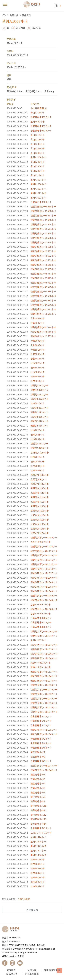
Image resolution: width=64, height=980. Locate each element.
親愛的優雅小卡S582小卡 (43, 336)
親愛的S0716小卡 (39, 412)
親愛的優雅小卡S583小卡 (43, 300)
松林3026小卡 (38, 367)
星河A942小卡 (38, 121)
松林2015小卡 (38, 457)
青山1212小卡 (38, 135)
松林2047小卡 (38, 461)
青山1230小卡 (38, 166)
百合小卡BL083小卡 (41, 613)
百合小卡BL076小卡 (41, 542)
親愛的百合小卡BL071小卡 (44, 645)
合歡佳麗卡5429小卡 (41, 725)
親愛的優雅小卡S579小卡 (43, 314)
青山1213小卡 (38, 139)
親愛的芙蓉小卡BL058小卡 (44, 685)
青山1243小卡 (38, 162)
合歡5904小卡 (38, 318)
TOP (59, 970)
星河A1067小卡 (38, 180)
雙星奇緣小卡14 (39, 824)
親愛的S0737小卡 (39, 443)
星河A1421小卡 (38, 846)
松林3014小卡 (38, 381)
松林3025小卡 (38, 363)
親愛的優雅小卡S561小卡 (43, 260)
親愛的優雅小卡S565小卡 (43, 269)
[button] (32, 99)
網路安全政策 (32, 974)
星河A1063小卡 (38, 189)
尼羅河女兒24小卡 (40, 452)
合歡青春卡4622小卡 (41, 126)
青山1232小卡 (38, 171)
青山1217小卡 (38, 175)
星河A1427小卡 (38, 850)
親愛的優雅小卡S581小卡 (43, 283)
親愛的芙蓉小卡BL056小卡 (44, 649)
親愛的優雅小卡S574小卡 (43, 327)
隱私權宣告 (12, 974)
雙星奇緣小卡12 (39, 815)
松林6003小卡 (38, 868)
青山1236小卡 (38, 144)
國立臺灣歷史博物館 (12, 929)
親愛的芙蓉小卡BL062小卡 (44, 676)
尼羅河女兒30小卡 (40, 506)
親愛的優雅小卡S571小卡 (43, 229)
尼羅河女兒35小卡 (40, 488)
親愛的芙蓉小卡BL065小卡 (44, 654)
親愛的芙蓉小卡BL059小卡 (44, 595)
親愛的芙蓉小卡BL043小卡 (44, 569)
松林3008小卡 (38, 372)
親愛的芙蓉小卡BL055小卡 (44, 537)
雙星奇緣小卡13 (39, 819)
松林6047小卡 (38, 864)
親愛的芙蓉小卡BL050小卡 (44, 555)
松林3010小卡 (38, 403)
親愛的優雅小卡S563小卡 (43, 251)
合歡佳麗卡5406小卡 (41, 721)
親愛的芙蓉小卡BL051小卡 (44, 730)
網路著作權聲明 (52, 970)
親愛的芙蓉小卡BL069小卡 (44, 578)
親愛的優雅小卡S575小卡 (43, 287)
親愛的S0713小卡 (39, 385)
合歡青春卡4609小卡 (41, 627)
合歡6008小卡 (38, 341)
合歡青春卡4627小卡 (41, 117)
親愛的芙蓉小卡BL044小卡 (44, 681)
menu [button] (5, 4)
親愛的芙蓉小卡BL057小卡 (44, 694)
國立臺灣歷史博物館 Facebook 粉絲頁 (5, 963)
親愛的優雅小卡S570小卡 (43, 265)
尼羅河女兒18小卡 (40, 520)
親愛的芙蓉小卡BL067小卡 (44, 631)
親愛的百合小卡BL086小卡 (44, 609)
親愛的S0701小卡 (39, 417)
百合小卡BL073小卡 (41, 604)
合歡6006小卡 (38, 354)
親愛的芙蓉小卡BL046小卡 (44, 560)
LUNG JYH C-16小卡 (41, 833)
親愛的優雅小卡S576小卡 (43, 332)
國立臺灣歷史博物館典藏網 (33, 4)
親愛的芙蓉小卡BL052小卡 (44, 564)
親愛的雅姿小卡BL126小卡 (44, 551)
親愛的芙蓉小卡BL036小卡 (44, 703)
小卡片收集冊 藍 (39, 108)
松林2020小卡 (38, 430)
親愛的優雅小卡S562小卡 (43, 256)
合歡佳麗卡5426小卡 (41, 828)
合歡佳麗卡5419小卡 (41, 622)
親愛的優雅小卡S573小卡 (43, 309)
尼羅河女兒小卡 (38, 479)
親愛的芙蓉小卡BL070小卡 (44, 689)
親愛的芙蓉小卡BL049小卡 (44, 712)
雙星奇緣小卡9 (38, 801)
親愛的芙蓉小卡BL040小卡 (44, 698)
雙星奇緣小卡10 (39, 806)
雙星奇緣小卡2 (38, 757)
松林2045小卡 (38, 435)
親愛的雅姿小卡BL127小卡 (44, 672)
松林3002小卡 (38, 376)
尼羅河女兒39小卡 (40, 524)
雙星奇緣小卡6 (38, 788)
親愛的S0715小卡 (39, 408)
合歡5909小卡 (38, 323)
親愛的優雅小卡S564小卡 (43, 233)
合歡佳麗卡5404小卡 (41, 748)
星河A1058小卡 (38, 184)
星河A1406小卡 (38, 855)
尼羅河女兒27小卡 (40, 533)
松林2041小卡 (38, 470)
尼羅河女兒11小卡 (40, 511)
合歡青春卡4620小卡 (41, 130)
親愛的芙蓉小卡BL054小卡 (44, 587)
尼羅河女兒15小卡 (40, 502)
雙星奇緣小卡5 (38, 783)
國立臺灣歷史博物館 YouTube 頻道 (20, 963)
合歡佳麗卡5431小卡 (41, 761)
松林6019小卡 (38, 877)
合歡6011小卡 (38, 358)
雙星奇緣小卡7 (38, 792)
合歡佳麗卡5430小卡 (41, 716)
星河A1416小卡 (38, 837)
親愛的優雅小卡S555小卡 (43, 206)
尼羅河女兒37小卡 (40, 484)
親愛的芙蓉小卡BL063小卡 (44, 600)
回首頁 (4, 15)
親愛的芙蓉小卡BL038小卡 (44, 546)
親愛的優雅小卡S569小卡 (43, 242)
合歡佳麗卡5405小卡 (41, 743)
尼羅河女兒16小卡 (40, 515)
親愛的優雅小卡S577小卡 (43, 274)
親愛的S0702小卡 (39, 390)
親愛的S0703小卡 (39, 421)
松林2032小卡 (38, 439)
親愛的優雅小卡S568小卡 (43, 247)
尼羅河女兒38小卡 (40, 529)
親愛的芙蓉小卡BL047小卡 (44, 636)
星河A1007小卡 (38, 640)
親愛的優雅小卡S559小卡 (43, 224)
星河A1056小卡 (38, 157)
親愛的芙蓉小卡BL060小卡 (44, 658)
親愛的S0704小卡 (39, 426)
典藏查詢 (14, 15)
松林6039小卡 (38, 873)
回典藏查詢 (32, 910)
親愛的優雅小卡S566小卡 (43, 238)
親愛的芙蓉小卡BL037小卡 (44, 573)
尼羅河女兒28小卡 (40, 493)
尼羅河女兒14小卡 (40, 497)
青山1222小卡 (38, 148)
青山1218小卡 (38, 112)
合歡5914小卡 (38, 350)
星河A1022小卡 (38, 193)
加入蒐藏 (36, 28)
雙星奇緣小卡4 (38, 779)
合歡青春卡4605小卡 (41, 618)
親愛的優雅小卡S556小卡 (43, 220)
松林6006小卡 (38, 882)
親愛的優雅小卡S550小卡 (43, 211)
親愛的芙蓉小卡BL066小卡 (44, 734)
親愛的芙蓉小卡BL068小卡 (44, 591)
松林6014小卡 (38, 859)
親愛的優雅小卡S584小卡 (43, 291)
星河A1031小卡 (38, 198)
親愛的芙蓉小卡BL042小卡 (44, 770)
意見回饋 (21, 28)
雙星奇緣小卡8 (38, 797)
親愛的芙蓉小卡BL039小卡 (44, 707)
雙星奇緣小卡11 (39, 810)
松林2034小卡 (38, 466)
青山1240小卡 (38, 153)
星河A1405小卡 (38, 841)
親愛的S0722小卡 (39, 399)
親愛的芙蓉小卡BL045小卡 (44, 766)
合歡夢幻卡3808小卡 (41, 202)
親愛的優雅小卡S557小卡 (43, 215)
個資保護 (32, 970)
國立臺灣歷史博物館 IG (12, 963)
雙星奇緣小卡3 (38, 774)
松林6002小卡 (38, 886)
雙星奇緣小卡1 (38, 752)
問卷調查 (11, 970)
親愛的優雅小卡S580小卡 (43, 296)
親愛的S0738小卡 (39, 448)
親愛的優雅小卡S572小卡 (43, 278)
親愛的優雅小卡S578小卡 (43, 305)
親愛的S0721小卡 (39, 394)
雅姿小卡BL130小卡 (41, 663)
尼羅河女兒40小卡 (40, 475)
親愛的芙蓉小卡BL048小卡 (44, 582)
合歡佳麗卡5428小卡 (41, 739)
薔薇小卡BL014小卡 (41, 667)
